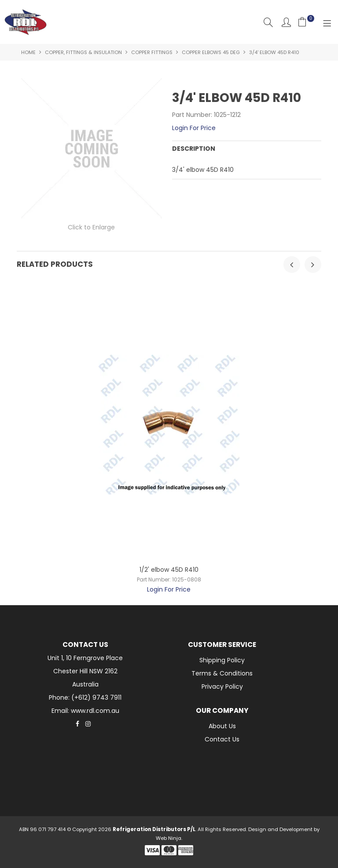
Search (268, 22)
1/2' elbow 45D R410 (169, 570)
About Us (222, 726)
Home (28, 52)
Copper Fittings (152, 52)
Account (286, 22)
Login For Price (194, 128)
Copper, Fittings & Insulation (83, 52)
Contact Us (222, 739)
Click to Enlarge (91, 227)
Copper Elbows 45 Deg (211, 52)
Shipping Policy (222, 660)
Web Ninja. (169, 838)
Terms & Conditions (222, 673)
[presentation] (292, 265)
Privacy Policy (222, 686)
